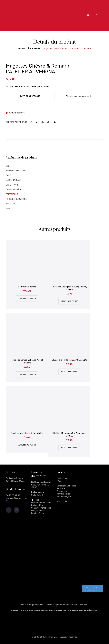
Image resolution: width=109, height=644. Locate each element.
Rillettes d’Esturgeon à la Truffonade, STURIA (69, 435)
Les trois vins (63, 478)
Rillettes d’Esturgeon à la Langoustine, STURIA (69, 288)
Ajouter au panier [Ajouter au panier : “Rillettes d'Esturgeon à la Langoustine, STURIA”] (69, 301)
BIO (7, 166)
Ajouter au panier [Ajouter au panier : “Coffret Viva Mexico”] (27, 298)
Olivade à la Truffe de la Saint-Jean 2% (69, 360)
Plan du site (62, 501)
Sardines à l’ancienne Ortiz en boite (27, 433)
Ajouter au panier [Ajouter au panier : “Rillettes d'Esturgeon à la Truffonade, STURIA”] (69, 448)
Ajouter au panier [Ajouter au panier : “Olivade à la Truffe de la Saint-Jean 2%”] (69, 372)
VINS (8, 209)
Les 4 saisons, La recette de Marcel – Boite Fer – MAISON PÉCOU (96, 66)
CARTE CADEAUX (14, 180)
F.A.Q (59, 481)
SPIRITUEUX (11, 204)
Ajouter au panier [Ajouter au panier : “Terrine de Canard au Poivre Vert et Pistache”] (27, 374)
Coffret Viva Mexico (27, 287)
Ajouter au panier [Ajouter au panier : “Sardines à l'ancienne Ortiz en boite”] (27, 445)
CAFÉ (8, 175)
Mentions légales (64, 497)
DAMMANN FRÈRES (14, 190)
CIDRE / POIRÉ (12, 185)
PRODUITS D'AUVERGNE (17, 199)
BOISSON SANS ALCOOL (16, 171)
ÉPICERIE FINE (34, 49)
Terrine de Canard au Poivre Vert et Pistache (27, 361)
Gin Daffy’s (101, 66)
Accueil (21, 49)
